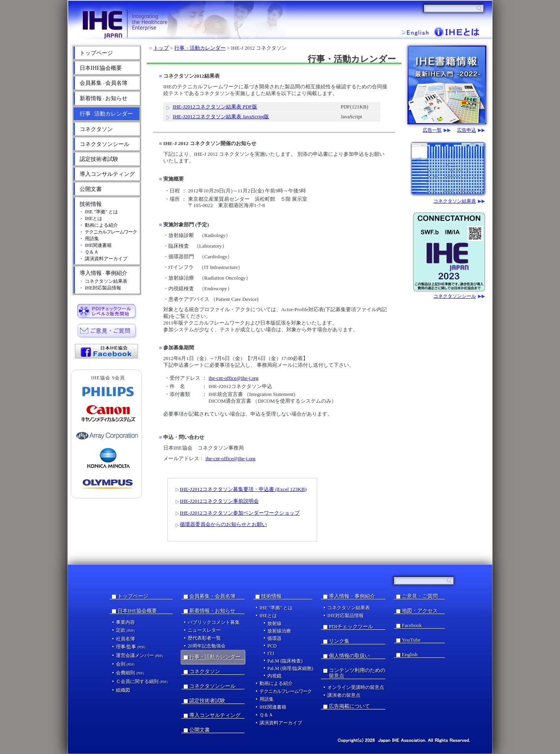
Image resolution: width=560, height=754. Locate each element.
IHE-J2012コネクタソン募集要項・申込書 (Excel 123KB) (243, 489)
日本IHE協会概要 (101, 68)
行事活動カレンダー (106, 114)
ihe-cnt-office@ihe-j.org (234, 378)
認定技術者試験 (99, 159)
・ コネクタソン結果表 (103, 281)
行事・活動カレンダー (200, 48)
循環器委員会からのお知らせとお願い (223, 524)
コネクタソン (96, 129)
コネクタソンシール (105, 144)
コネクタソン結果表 (455, 201)
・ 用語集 (89, 239)
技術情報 (91, 204)
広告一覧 (432, 130)
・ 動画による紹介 (98, 225)
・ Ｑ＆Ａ (89, 252)
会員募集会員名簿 (104, 83)
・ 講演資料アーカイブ (103, 259)
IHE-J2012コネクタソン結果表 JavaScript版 (221, 117)
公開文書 (91, 189)
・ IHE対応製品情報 (100, 288)
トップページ (96, 53)
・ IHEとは (91, 218)
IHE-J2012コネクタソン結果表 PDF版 (215, 107)
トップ (161, 48)
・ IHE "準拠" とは (98, 212)
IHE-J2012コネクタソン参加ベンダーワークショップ (240, 513)
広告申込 (467, 130)
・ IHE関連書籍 (95, 245)
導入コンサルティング (107, 174)
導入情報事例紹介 (104, 273)
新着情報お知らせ (104, 98)
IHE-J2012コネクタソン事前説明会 (219, 501)
